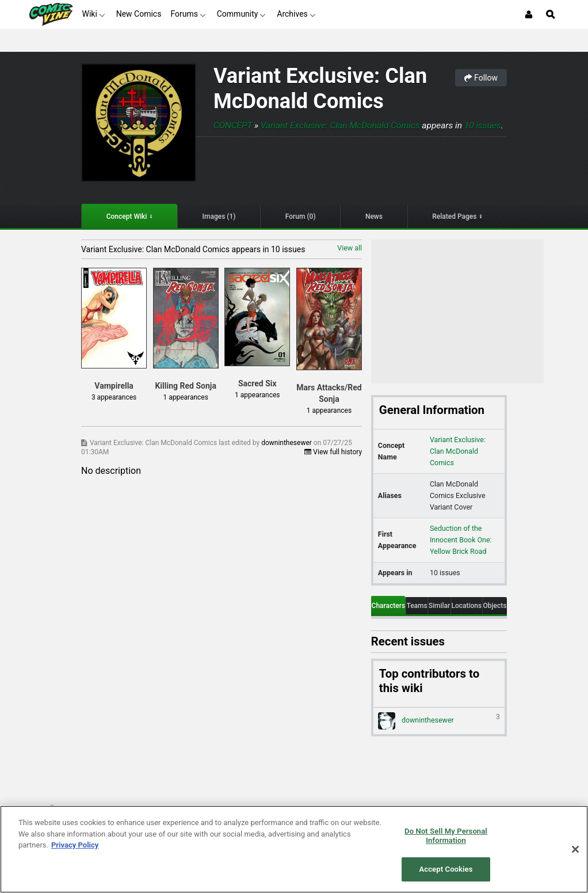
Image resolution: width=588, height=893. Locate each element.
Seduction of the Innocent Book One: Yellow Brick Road (461, 540)
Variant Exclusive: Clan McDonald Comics (320, 88)
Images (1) (219, 216)
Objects (495, 606)
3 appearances (114, 397)
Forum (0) (301, 216)
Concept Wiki (127, 216)
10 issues (483, 126)
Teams (417, 606)
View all (350, 248)
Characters (389, 606)
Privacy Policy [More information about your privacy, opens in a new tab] (75, 845)
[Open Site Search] (551, 14)
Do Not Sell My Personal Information (446, 836)
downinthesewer (287, 443)
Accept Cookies (446, 869)
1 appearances (185, 397)
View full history (333, 452)
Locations (466, 606)
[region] (294, 849)
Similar (440, 606)
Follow (481, 78)
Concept (233, 126)
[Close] (575, 849)
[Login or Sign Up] (529, 14)
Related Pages (454, 216)
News (374, 216)
